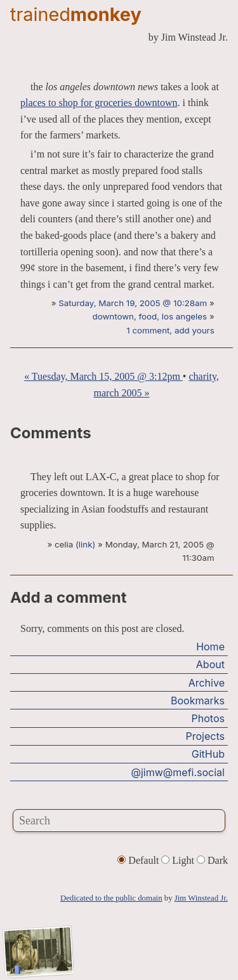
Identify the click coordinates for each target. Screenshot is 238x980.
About (210, 664)
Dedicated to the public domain (111, 898)
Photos (208, 718)
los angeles (184, 316)
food (148, 316)
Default (139, 860)
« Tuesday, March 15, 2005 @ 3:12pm (103, 376)
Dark (212, 860)
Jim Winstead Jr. (201, 898)
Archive (207, 683)
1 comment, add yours (170, 330)
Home (210, 647)
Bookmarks (198, 701)
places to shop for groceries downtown (99, 103)
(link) (85, 544)
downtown (113, 316)
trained (76, 14)
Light (179, 860)
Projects (205, 736)
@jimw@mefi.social (178, 772)
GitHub (208, 754)
